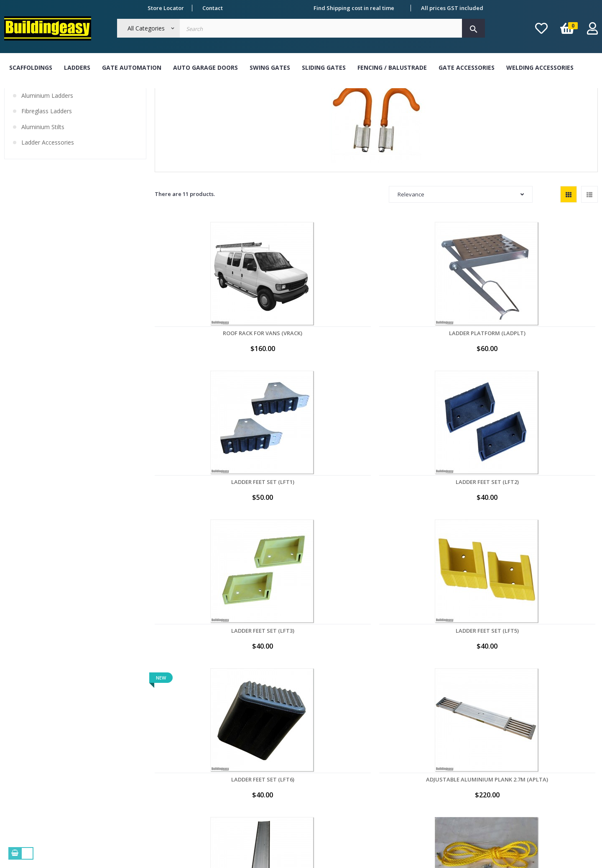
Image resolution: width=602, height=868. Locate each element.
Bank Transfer (264, 728)
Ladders (77, 67)
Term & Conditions (149, 745)
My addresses (384, 761)
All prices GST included (452, 8)
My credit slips (385, 777)
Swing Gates (270, 67)
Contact (213, 8)
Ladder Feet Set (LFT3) (557, 369)
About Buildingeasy (150, 728)
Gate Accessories (467, 67)
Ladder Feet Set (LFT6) (286, 495)
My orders (379, 728)
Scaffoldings (31, 67)
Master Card (261, 777)
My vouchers (382, 793)
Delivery (136, 761)
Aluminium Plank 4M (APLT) (467, 495)
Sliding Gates (324, 67)
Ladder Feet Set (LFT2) (467, 369)
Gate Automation (132, 67)
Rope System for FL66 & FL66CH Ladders (196, 625)
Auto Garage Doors (205, 67)
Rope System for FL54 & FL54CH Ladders (557, 498)
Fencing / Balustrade (392, 67)
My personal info (388, 745)
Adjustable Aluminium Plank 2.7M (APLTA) (376, 498)
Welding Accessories (540, 67)
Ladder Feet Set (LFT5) (196, 495)
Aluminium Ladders (47, 154)
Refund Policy (143, 777)
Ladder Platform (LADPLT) (286, 369)
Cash (251, 745)
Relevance (461, 253)
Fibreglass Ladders (47, 170)
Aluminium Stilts (43, 186)
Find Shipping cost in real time (354, 8)
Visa (250, 761)
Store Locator (166, 8)
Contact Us (139, 793)
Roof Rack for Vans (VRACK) (196, 369)
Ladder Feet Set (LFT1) (376, 369)
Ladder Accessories (48, 201)
